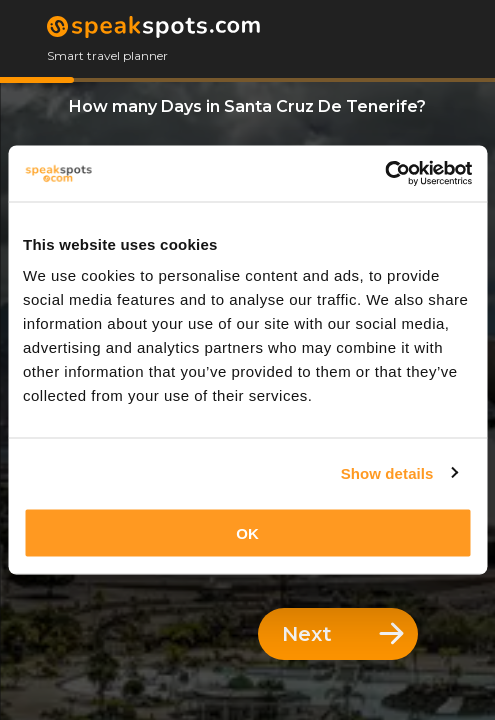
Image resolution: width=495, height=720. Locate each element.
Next (343, 634)
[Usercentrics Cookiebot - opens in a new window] (384, 174)
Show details (387, 472)
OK (247, 533)
